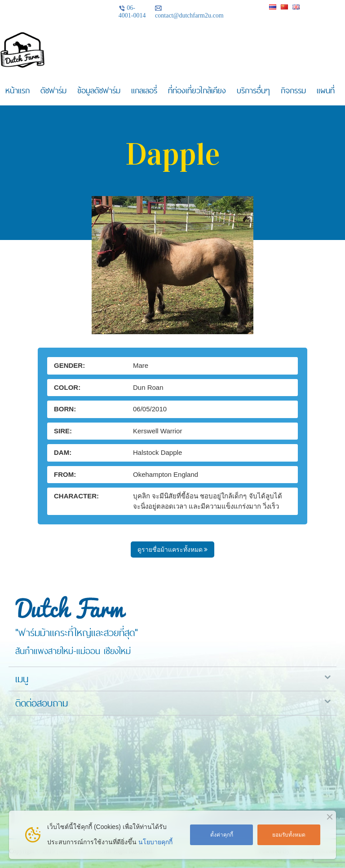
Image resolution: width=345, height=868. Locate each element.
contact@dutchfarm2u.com (189, 12)
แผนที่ (326, 90)
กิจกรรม (293, 90)
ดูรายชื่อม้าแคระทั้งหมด (173, 550)
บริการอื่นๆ (253, 90)
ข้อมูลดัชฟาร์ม (99, 90)
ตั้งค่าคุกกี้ (222, 835)
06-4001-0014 (132, 12)
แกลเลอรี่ (144, 90)
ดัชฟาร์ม (53, 90)
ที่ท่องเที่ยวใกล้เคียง (197, 90)
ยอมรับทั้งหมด (289, 835)
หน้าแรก (18, 90)
